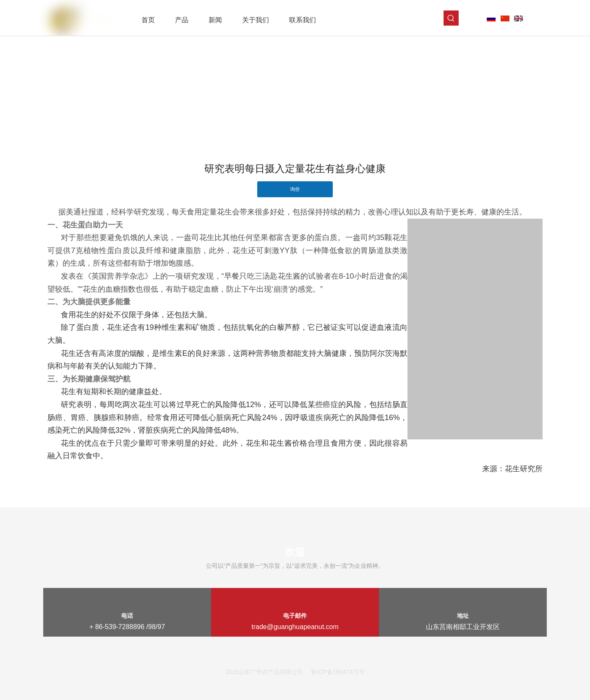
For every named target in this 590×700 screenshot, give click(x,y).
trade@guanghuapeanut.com (295, 627)
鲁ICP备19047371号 (338, 672)
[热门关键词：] (451, 18)
